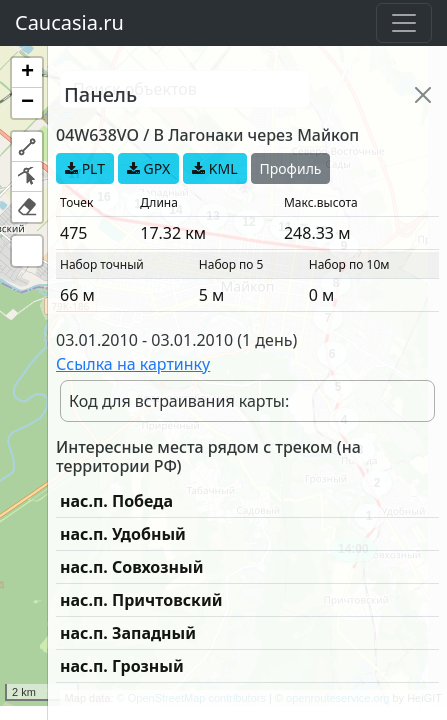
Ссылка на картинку (133, 364)
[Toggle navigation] (404, 23)
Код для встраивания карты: (179, 401)
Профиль (291, 168)
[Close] (423, 95)
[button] (27, 73)
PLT (85, 168)
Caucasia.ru (69, 22)
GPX (148, 168)
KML (214, 168)
